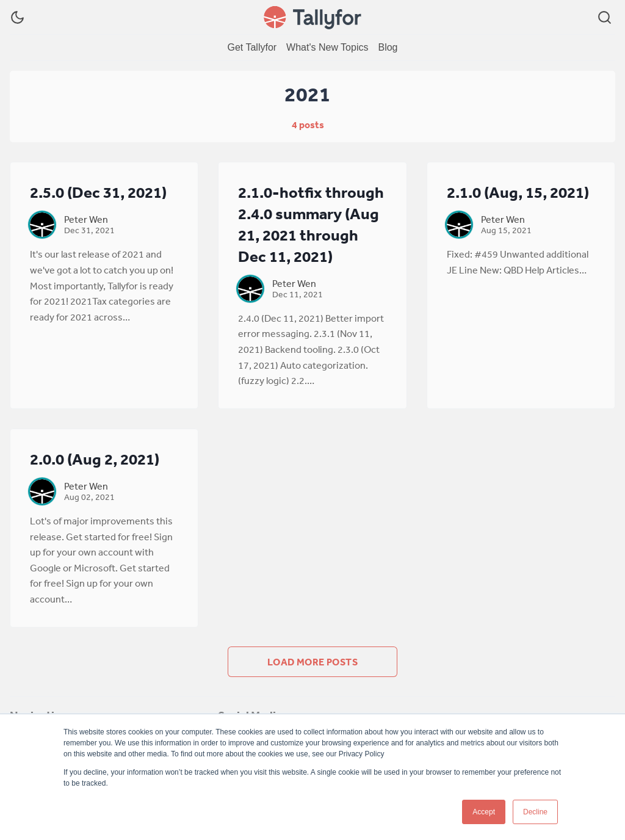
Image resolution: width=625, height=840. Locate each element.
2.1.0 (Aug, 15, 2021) (518, 192)
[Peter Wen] (42, 225)
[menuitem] (252, 48)
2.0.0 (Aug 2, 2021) (95, 459)
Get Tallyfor (252, 47)
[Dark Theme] (17, 17)
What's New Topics (327, 47)
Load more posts (312, 662)
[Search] (605, 17)
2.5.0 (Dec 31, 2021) (98, 192)
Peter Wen (86, 219)
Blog (388, 47)
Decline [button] (535, 812)
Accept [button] (484, 812)
